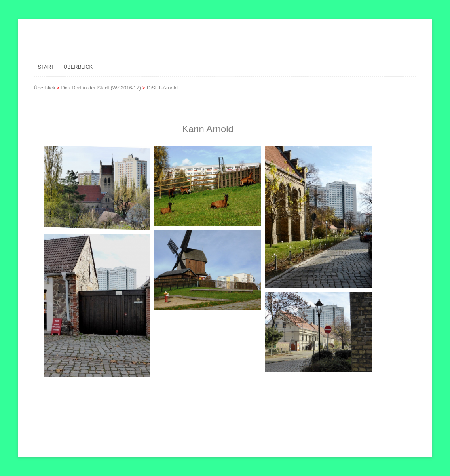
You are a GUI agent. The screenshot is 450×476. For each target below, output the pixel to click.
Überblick (78, 67)
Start (46, 67)
